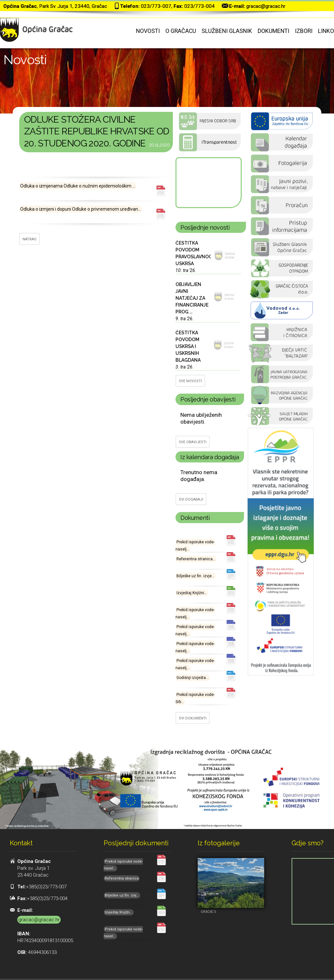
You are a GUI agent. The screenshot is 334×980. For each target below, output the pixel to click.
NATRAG (30, 239)
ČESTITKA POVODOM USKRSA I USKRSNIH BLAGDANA (188, 346)
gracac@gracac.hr (266, 6)
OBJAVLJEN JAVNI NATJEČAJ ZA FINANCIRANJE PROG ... (192, 298)
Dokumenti (273, 31)
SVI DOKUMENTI (193, 718)
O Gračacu (181, 31)
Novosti (148, 31)
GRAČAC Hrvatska (208, 183)
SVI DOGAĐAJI (191, 499)
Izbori (304, 31)
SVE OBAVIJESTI (193, 442)
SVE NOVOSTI (190, 381)
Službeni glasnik (227, 31)
